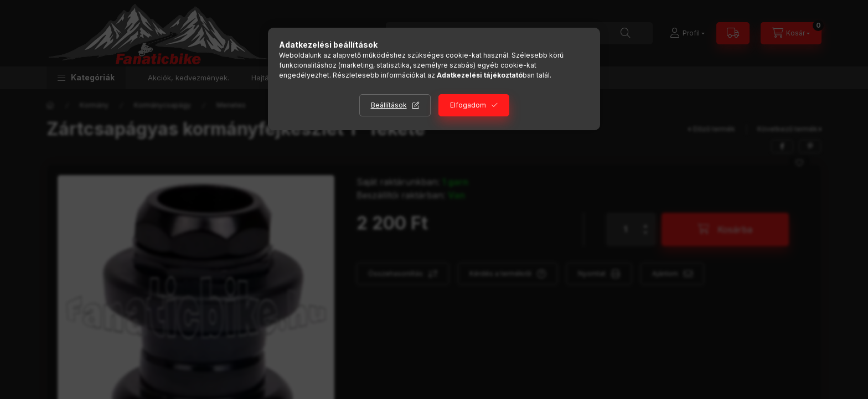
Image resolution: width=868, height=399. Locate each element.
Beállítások (389, 105)
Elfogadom (468, 105)
